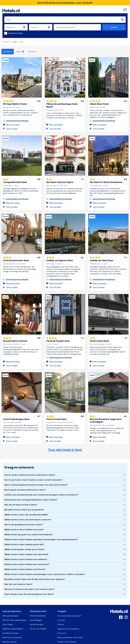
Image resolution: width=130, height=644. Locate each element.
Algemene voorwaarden (68, 615)
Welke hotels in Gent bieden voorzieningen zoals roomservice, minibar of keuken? (45, 560)
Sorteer (33, 52)
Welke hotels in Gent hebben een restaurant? (27, 550)
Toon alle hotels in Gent (65, 436)
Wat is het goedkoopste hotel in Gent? (23, 511)
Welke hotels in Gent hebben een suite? (24, 516)
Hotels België (36, 606)
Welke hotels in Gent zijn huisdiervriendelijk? (26, 501)
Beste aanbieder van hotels (70, 624)
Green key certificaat (12, 624)
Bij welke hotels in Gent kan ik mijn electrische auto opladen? (35, 565)
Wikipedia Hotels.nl (66, 632)
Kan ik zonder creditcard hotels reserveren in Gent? (30, 461)
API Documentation (48, 642)
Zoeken (114, 27)
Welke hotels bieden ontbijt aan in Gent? (25, 536)
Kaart (20, 52)
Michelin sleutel (9, 628)
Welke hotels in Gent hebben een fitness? (25, 555)
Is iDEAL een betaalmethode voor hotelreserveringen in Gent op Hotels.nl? (41, 481)
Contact (61, 606)
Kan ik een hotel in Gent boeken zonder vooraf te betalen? (33, 466)
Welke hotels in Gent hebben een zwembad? (26, 540)
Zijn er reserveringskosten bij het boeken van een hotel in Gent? (36, 471)
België (15, 42)
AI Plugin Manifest (78, 642)
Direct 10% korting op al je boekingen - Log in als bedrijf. (65, 3)
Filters (8, 52)
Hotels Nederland (38, 602)
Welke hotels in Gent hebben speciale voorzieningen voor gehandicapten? (41, 526)
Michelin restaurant (11, 632)
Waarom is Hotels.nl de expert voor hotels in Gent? (29, 575)
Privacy (61, 611)
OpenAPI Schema (63, 642)
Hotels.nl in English (38, 615)
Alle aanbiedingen (11, 602)
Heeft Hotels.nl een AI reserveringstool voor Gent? (29, 580)
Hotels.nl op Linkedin (67, 628)
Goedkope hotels (10, 619)
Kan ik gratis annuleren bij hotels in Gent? (25, 476)
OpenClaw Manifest (94, 642)
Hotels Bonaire (36, 611)
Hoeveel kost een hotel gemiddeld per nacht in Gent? (31, 486)
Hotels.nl (6, 42)
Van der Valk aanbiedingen (15, 606)
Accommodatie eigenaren (69, 602)
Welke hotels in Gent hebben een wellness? (26, 545)
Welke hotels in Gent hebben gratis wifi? (24, 531)
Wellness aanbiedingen (13, 615)
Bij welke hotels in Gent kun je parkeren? (24, 496)
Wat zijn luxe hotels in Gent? (18, 570)
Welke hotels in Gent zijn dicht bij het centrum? (28, 506)
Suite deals (7, 611)
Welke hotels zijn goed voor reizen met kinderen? (29, 521)
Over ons (62, 619)
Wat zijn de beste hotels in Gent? (21, 491)
